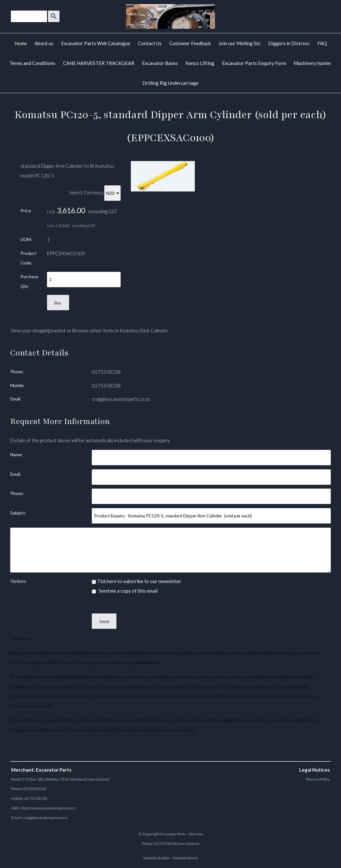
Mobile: (17, 385)
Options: (18, 581)
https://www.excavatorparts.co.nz (48, 808)
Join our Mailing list (239, 43)
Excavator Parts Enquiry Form (254, 63)
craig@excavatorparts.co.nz (121, 399)
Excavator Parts (173, 834)
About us (44, 43)
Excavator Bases (160, 63)
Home (21, 43)
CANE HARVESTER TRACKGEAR (99, 63)
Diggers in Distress (289, 43)
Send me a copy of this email (125, 591)
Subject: (18, 513)
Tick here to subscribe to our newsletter (137, 581)
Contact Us (150, 43)
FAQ (322, 43)
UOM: (26, 239)
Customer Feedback (190, 43)
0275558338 (106, 372)
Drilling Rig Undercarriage (170, 83)
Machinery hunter (313, 63)
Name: (16, 455)
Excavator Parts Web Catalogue (96, 43)
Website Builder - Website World (170, 858)
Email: (16, 399)
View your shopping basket (38, 330)
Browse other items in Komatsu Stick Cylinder (120, 330)
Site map (196, 834)
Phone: (17, 372)
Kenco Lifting (200, 63)
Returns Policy (318, 779)
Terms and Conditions (32, 63)
